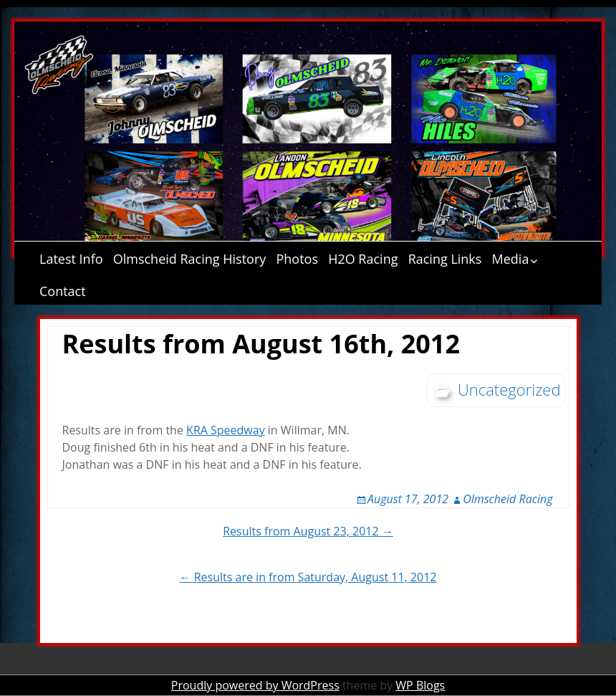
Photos (297, 259)
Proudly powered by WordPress (255, 685)
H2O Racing (363, 259)
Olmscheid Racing (507, 499)
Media (511, 259)
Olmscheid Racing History (190, 259)
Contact (63, 291)
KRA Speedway (226, 430)
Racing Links (445, 259)
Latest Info (71, 259)
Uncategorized (509, 389)
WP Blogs (420, 685)
